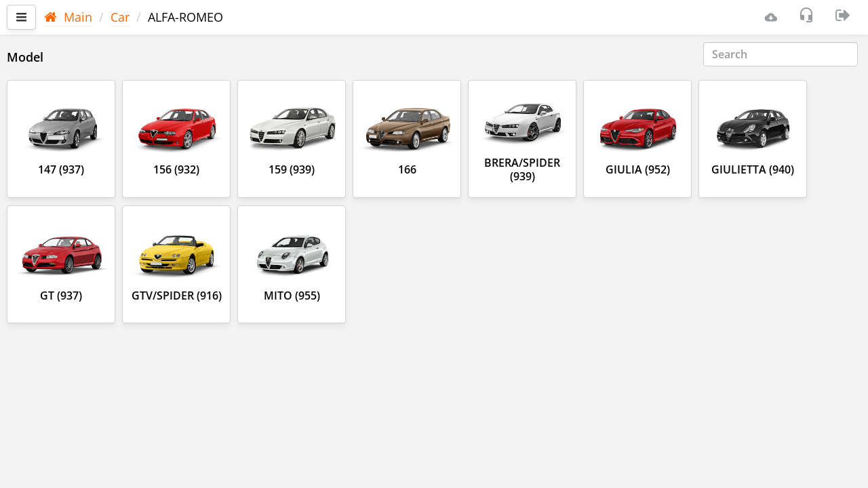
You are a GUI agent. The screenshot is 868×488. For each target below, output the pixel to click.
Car (120, 17)
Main (68, 17)
